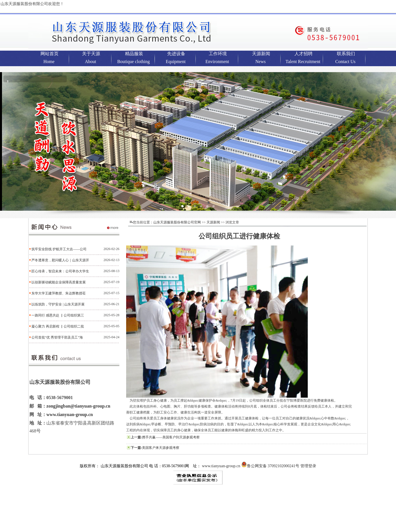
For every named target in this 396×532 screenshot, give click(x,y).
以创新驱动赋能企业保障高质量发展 (59, 282)
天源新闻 (213, 222)
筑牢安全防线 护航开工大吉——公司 (59, 249)
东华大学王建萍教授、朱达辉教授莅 (59, 293)
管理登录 (308, 466)
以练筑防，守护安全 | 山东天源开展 (58, 304)
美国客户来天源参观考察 (161, 448)
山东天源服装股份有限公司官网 (177, 222)
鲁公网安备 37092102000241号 (270, 466)
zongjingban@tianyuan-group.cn (78, 406)
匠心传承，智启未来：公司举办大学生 (60, 271)
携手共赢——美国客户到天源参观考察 (171, 437)
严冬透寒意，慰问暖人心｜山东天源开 (60, 260)
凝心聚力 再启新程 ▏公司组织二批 (58, 326)
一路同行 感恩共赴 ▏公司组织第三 (58, 315)
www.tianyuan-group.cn (70, 414)
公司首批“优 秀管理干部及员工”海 (57, 337)
